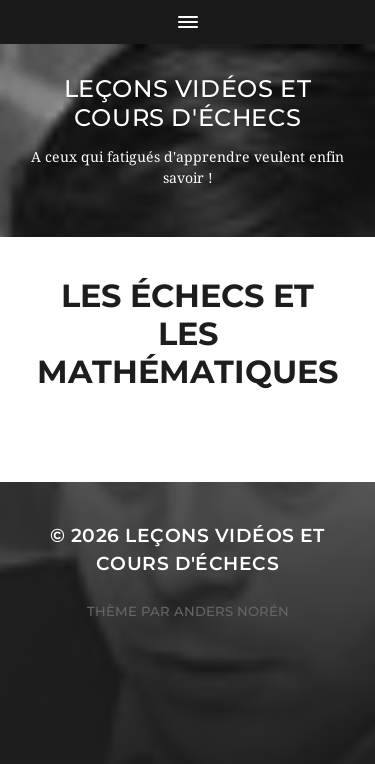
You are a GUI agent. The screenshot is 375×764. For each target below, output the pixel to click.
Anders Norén (231, 611)
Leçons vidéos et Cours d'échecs (188, 103)
